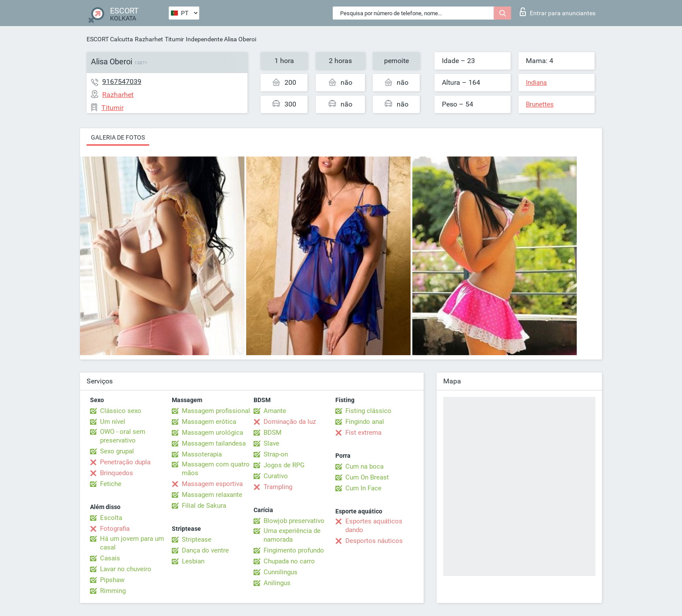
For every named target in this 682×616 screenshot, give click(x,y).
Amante (275, 411)
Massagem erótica (209, 422)
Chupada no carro (289, 561)
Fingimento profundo (294, 550)
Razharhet (149, 39)
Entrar (558, 12)
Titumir (174, 39)
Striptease (197, 539)
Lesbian (193, 561)
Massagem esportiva (212, 484)
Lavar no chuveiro (126, 569)
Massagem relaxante (212, 495)
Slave (271, 443)
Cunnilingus (281, 572)
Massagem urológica (212, 433)
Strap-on (276, 454)
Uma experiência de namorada (292, 535)
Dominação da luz (290, 422)
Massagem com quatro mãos (216, 469)
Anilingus (277, 583)
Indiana (536, 83)
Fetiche (111, 484)
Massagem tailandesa (214, 443)
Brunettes (540, 104)
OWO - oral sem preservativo (123, 436)
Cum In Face (363, 488)
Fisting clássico (368, 411)
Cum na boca (364, 466)
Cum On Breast (367, 477)
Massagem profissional (216, 411)
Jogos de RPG (284, 465)
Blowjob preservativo (294, 521)
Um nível (113, 422)
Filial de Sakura (204, 506)
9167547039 (122, 82)
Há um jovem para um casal (132, 543)
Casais (110, 558)
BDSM (272, 433)
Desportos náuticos (374, 541)
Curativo (276, 476)
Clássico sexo (121, 411)
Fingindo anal (365, 422)
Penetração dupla (125, 462)
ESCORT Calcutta (110, 39)
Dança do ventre (205, 550)
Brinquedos (117, 473)
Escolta (111, 518)
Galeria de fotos (118, 137)
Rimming (113, 591)
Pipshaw (112, 580)
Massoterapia (202, 454)
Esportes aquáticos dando (374, 526)
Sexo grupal (117, 451)
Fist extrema (363, 433)
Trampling (278, 487)
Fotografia (115, 529)
